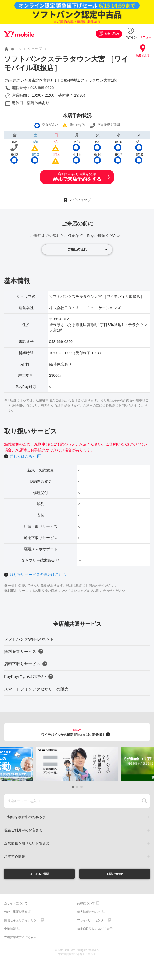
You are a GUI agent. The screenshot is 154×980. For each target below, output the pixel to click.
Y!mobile (20, 34)
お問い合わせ (114, 875)
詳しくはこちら (23, 456)
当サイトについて (16, 905)
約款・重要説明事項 (17, 913)
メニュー (145, 37)
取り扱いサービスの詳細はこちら (38, 575)
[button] (73, 787)
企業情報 (10, 930)
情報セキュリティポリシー (22, 922)
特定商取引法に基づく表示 (95, 930)
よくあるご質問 (40, 875)
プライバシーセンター (92, 922)
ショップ (35, 49)
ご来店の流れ (77, 250)
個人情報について (89, 913)
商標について (86, 905)
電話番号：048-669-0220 (33, 88)
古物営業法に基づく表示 (20, 939)
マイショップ (80, 200)
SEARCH (144, 801)
